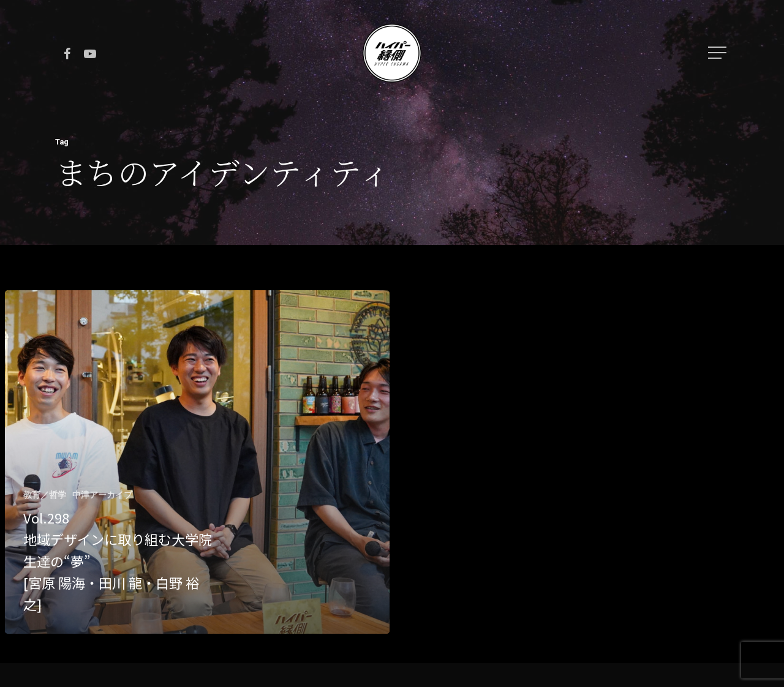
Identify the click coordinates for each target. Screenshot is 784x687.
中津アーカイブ (102, 495)
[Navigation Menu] (718, 53)
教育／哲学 (45, 495)
